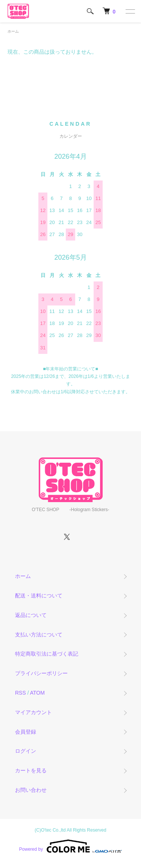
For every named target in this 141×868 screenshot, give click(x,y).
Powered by (70, 846)
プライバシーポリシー (41, 673)
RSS (20, 693)
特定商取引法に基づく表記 (47, 654)
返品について (31, 615)
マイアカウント (33, 712)
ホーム (13, 31)
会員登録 (26, 732)
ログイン (26, 751)
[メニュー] (130, 11)
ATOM (37, 693)
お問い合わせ (31, 790)
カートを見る (31, 770)
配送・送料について (39, 596)
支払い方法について (39, 635)
